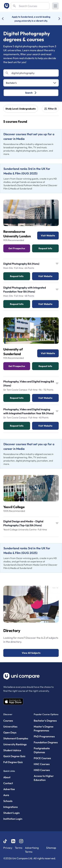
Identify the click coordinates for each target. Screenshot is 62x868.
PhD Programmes (44, 736)
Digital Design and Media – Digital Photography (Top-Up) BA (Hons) (23, 523)
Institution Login (13, 819)
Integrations (10, 807)
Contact (8, 783)
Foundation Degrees (46, 742)
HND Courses (42, 770)
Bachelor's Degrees (45, 721)
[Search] (30, 6)
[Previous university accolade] (5, 19)
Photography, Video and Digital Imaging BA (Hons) (29, 383)
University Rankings (15, 744)
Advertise (9, 789)
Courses (8, 721)
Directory (12, 630)
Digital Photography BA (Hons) (21, 264)
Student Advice (12, 750)
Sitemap (51, 848)
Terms (19, 848)
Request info (17, 276)
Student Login (11, 813)
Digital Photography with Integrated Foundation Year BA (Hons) (25, 290)
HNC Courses (42, 764)
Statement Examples (16, 738)
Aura (6, 795)
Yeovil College (14, 507)
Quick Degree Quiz (14, 756)
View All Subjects (31, 653)
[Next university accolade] (57, 19)
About (7, 777)
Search (31, 93)
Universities (10, 727)
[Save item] (54, 204)
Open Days (10, 732)
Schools (8, 801)
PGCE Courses (42, 758)
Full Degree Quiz (13, 762)
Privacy (8, 848)
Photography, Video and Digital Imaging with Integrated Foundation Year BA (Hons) (29, 411)
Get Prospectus (17, 248)
